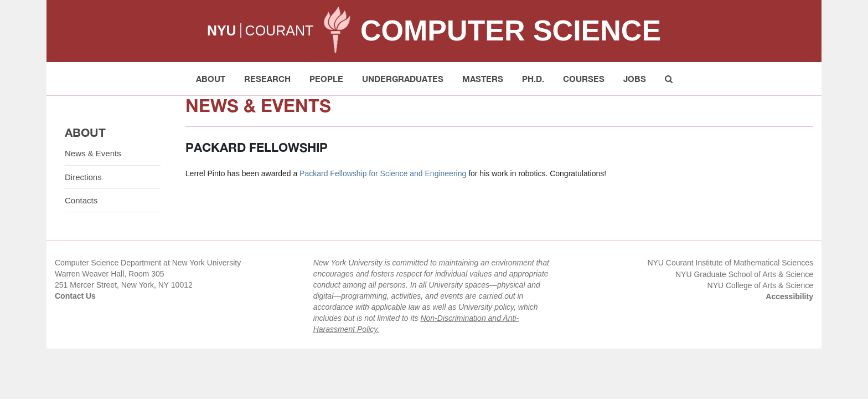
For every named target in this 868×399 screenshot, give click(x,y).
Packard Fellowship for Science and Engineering (383, 173)
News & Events (93, 153)
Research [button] (267, 79)
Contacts (81, 200)
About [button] (211, 79)
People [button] (326, 79)
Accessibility (789, 296)
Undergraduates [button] (403, 79)
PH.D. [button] (533, 79)
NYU (222, 30)
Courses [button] (584, 79)
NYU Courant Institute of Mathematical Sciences (730, 263)
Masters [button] (483, 79)
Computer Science (511, 30)
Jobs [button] (635, 79)
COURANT (280, 30)
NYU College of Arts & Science (760, 285)
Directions (83, 177)
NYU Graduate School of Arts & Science (744, 274)
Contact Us (75, 296)
